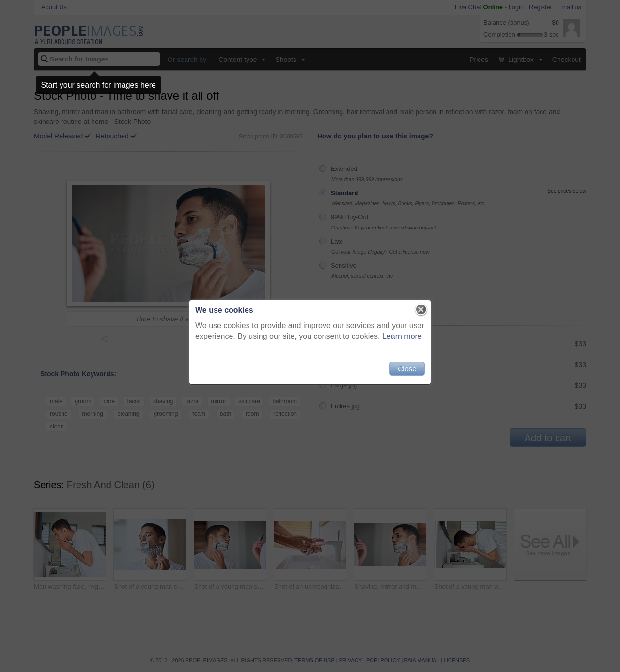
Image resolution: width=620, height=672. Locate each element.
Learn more (402, 336)
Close (407, 369)
